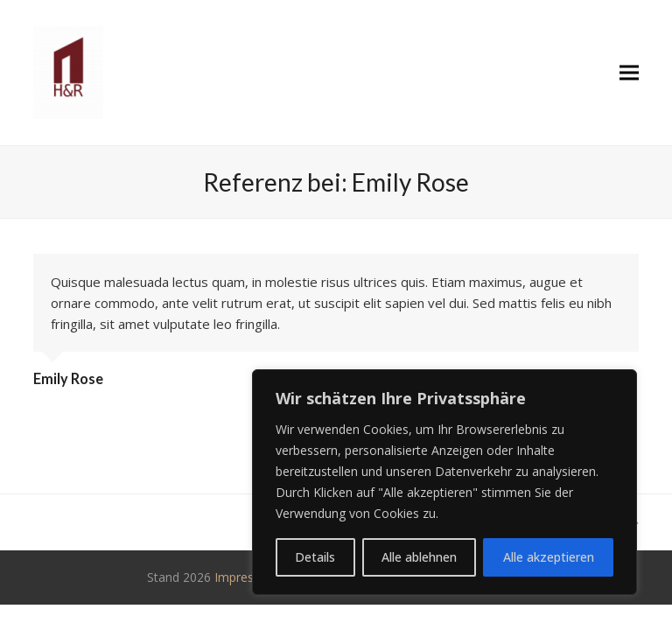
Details (315, 557)
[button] (629, 73)
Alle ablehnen (419, 557)
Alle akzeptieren (549, 557)
